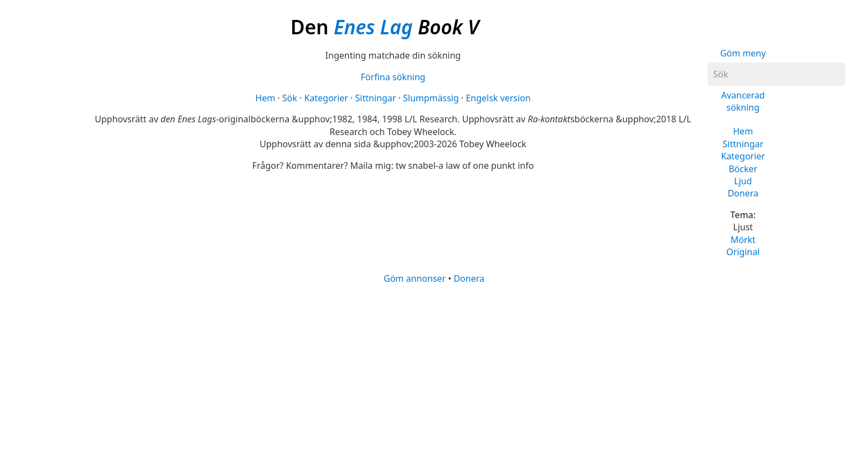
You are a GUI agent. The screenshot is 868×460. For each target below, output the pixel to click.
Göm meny (743, 53)
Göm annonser (415, 278)
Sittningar (743, 144)
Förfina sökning (393, 77)
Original (743, 252)
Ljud (743, 181)
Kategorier (743, 156)
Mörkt (743, 240)
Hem (743, 131)
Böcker (743, 169)
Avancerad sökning (743, 101)
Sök (290, 98)
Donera (743, 193)
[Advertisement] (419, 371)
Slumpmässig (431, 98)
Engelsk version (498, 98)
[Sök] (776, 74)
